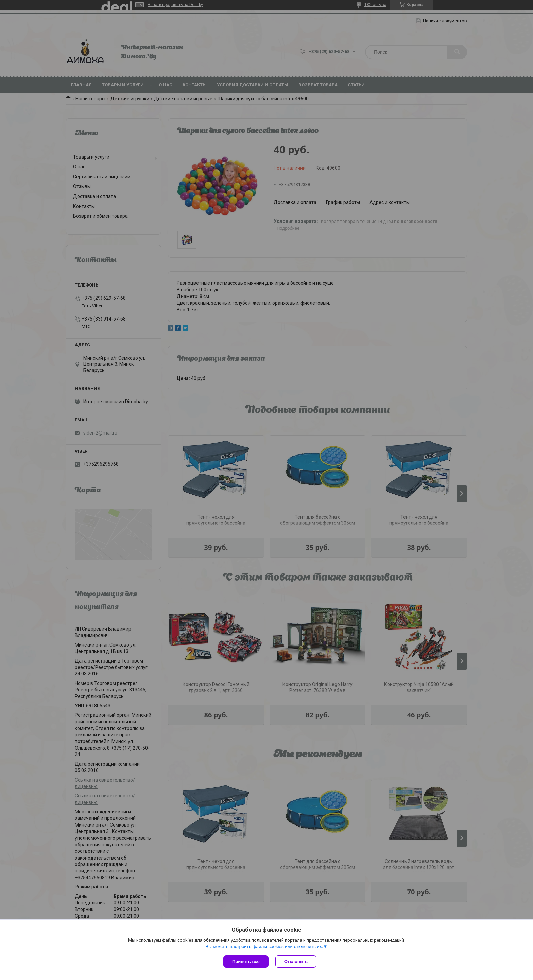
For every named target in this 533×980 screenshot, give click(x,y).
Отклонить (296, 961)
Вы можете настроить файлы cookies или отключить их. (264, 946)
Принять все (246, 961)
